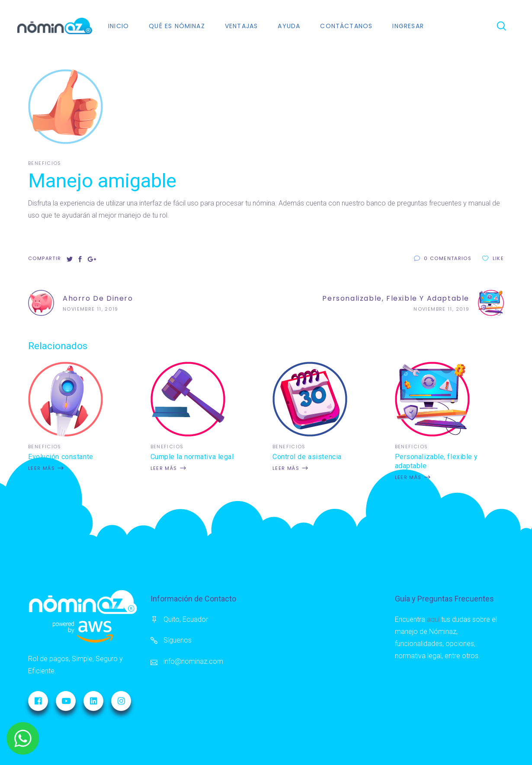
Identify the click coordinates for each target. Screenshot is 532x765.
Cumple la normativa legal (192, 457)
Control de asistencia (307, 457)
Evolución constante (61, 457)
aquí (433, 619)
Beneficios (45, 163)
